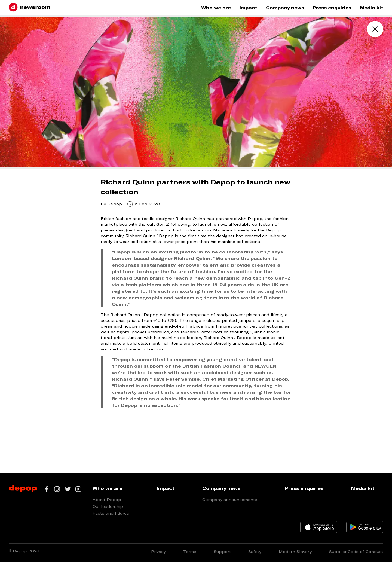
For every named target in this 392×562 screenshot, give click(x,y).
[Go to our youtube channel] (78, 489)
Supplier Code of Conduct (356, 552)
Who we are (216, 7)
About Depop (107, 500)
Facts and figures (111, 513)
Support (222, 552)
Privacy (158, 552)
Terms (190, 552)
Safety (255, 552)
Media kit (372, 7)
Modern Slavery (295, 552)
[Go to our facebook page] (46, 489)
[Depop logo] (23, 489)
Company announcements (230, 500)
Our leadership (108, 506)
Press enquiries (332, 7)
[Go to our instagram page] (57, 489)
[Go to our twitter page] (68, 489)
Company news (285, 7)
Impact (248, 7)
